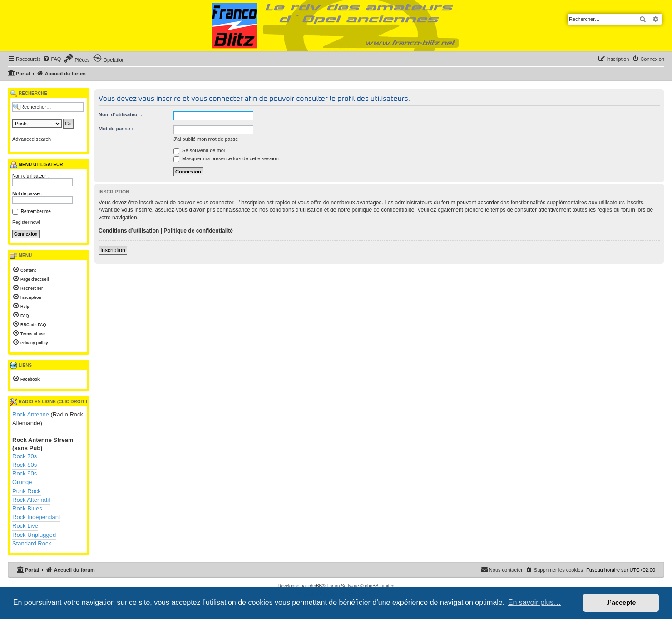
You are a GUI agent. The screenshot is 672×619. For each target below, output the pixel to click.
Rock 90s (25, 473)
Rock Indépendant (36, 517)
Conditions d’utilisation (129, 231)
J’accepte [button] (621, 603)
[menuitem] (52, 59)
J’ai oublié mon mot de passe (206, 139)
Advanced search (32, 139)
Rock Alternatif (31, 500)
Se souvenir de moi (199, 150)
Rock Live (25, 526)
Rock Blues (27, 508)
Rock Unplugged (34, 535)
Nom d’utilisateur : (121, 114)
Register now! (26, 222)
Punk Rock (27, 491)
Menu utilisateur (36, 165)
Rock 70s (25, 456)
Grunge (22, 482)
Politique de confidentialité (198, 231)
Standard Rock (32, 543)
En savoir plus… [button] (535, 602)
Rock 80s (25, 465)
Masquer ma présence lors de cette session (226, 158)
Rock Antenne (31, 414)
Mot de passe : (116, 129)
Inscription (113, 250)
